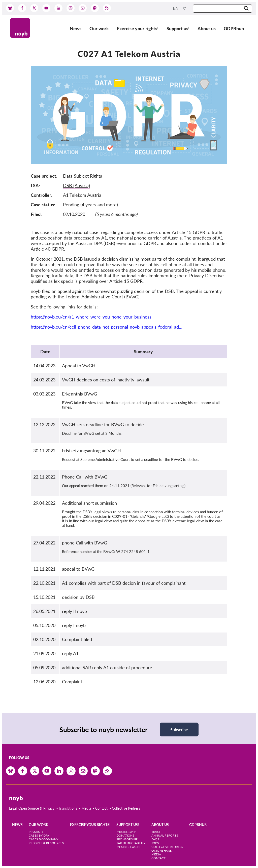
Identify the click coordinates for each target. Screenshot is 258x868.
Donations (125, 835)
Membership (126, 832)
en (176, 8)
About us (207, 28)
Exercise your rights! (138, 28)
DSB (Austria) (76, 185)
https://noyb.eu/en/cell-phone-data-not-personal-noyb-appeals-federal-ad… (107, 327)
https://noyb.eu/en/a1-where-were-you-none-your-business (91, 317)
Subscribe (179, 729)
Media (86, 808)
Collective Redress (126, 808)
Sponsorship (127, 839)
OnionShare (162, 851)
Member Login (128, 847)
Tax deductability (131, 843)
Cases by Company (43, 839)
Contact (101, 808)
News (76, 28)
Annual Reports (165, 835)
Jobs (155, 843)
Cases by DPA (39, 835)
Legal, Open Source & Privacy (32, 808)
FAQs (155, 839)
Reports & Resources (46, 843)
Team (156, 832)
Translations (68, 808)
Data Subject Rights (83, 176)
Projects (36, 832)
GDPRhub (234, 28)
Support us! (178, 28)
